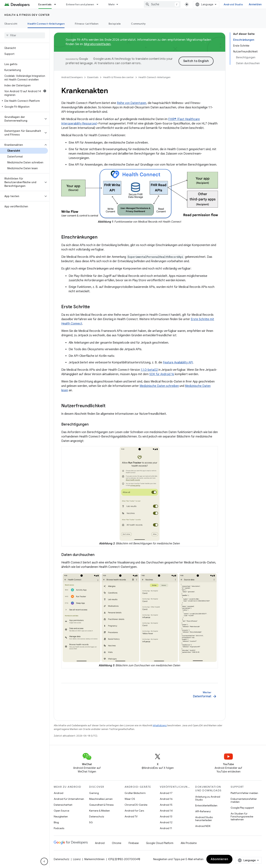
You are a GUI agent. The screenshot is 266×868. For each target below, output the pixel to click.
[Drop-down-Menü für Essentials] (57, 4)
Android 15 (166, 805)
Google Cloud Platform (160, 843)
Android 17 (166, 793)
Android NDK (203, 826)
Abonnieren (219, 859)
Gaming (94, 793)
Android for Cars (134, 811)
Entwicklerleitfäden (206, 805)
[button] (24, 101)
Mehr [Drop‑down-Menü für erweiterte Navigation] (112, 4)
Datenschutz (97, 816)
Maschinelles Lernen (101, 799)
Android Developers (72, 77)
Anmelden (255, 4)
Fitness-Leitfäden (87, 24)
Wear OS (130, 799)
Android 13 (166, 816)
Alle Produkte (189, 843)
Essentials (93, 77)
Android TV (131, 816)
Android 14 (166, 811)
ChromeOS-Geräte (136, 805)
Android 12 (166, 822)
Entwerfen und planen (80, 4)
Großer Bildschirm (135, 793)
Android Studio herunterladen (204, 819)
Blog (56, 822)
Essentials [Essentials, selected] (45, 4)
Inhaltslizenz (160, 725)
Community (138, 24)
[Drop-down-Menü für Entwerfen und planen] (99, 4)
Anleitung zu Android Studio (208, 798)
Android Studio (233, 4)
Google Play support (242, 808)
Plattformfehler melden (244, 793)
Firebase (134, 843)
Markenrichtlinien (94, 859)
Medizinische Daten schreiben (159, 386)
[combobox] (162, 4)
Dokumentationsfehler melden (244, 800)
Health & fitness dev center (27, 15)
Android (59, 793)
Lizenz (77, 859)
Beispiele (115, 24)
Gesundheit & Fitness (101, 805)
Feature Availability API (178, 362)
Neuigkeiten (61, 816)
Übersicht (11, 24)
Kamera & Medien (100, 811)
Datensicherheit (63, 805)
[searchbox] (25, 35)
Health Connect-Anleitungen (154, 77)
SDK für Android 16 (162, 374)
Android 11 (166, 828)
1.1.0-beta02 (149, 370)
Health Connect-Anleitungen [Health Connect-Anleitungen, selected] (46, 24)
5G (91, 822)
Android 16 (166, 799)
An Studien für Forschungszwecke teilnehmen (242, 816)
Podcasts (59, 828)
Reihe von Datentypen (132, 103)
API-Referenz (203, 811)
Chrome (117, 843)
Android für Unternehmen (69, 799)
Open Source (61, 811)
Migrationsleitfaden (97, 44)
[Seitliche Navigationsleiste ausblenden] (44, 861)
